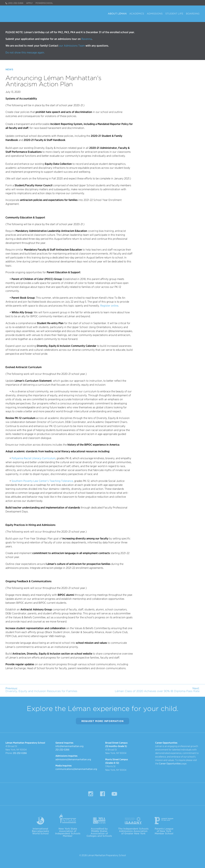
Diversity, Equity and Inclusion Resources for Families (41, 690)
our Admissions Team (72, 46)
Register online (109, 306)
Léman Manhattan (22, 13)
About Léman (117, 14)
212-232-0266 (20, 753)
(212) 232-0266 (16, 3)
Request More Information (102, 721)
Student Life (174, 14)
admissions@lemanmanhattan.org (73, 759)
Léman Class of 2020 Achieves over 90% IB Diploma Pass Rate (157, 690)
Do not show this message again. (25, 52)
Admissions (155, 14)
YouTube (114, 794)
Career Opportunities (170, 764)
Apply (29, 3)
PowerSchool (44, 3)
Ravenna (86, 39)
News (9, 69)
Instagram (91, 794)
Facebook (103, 794)
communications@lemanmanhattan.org (76, 769)
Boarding (193, 14)
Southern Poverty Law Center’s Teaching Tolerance (42, 481)
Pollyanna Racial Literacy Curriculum (33, 458)
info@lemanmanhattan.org (69, 746)
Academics (137, 14)
